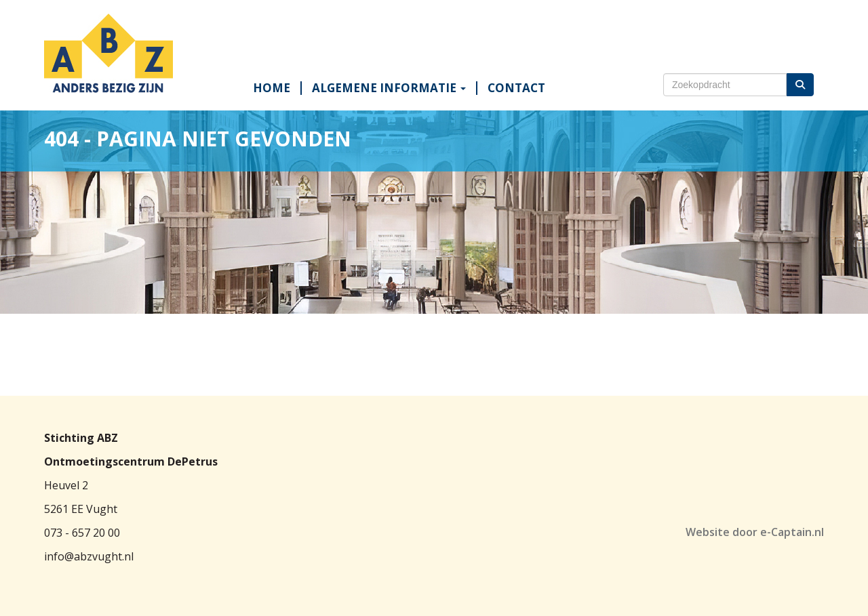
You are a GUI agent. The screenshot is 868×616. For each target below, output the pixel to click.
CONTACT (516, 88)
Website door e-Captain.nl (755, 532)
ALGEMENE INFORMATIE (389, 88)
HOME (272, 88)
